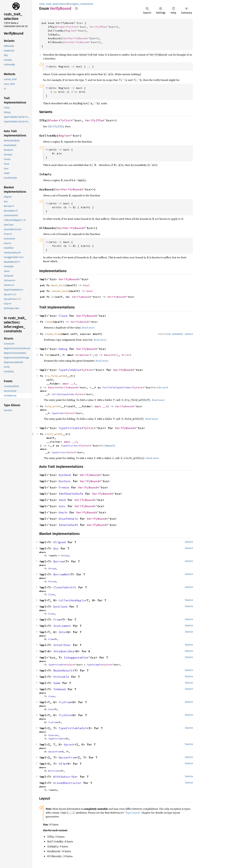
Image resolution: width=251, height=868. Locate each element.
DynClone (60, 607)
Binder (61, 27)
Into (62, 632)
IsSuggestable (75, 657)
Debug (63, 349)
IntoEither (62, 645)
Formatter (82, 355)
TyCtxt (72, 27)
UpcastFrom (55, 752)
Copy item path (76, 8)
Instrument (62, 626)
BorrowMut (61, 574)
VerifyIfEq (97, 27)
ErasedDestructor (67, 783)
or (53, 297)
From (57, 620)
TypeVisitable (70, 428)
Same (57, 683)
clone (49, 322)
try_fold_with (55, 376)
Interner (53, 735)
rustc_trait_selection (51, 4)
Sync (62, 506)
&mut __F (69, 384)
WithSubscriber (66, 777)
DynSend (65, 475)
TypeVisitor (70, 446)
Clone (63, 316)
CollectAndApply (72, 600)
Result (109, 355)
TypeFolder (58, 413)
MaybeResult (63, 670)
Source (189, 334)
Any (56, 548)
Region (70, 31)
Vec (65, 38)
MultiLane (54, 771)
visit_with (53, 434)
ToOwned (59, 689)
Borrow (59, 561)
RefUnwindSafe (72, 494)
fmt (47, 355)
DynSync (65, 481)
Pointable (61, 677)
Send (62, 500)
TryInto (65, 715)
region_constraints (82, 4)
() (117, 355)
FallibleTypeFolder (117, 387)
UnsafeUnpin (68, 519)
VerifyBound (77, 38)
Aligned (59, 542)
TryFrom (65, 702)
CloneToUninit (65, 587)
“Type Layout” (133, 813)
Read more (88, 328)
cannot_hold (60, 291)
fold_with (52, 406)
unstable (177, 334)
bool (86, 285)
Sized (65, 556)
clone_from (53, 334)
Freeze (64, 487)
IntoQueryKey (64, 651)
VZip (62, 764)
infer (67, 4)
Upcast (69, 744)
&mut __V (70, 442)
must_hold (58, 285)
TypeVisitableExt (73, 728)
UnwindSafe (69, 525)
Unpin (63, 512)
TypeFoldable (69, 370)
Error (126, 355)
